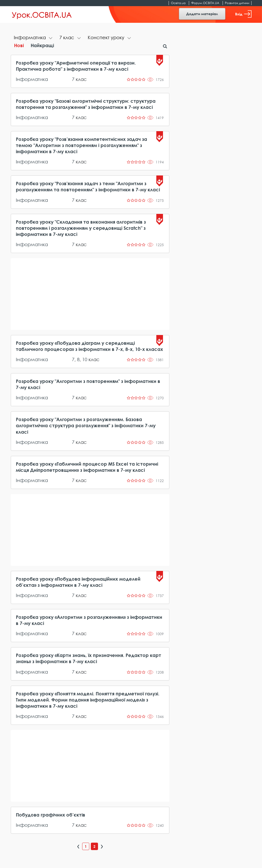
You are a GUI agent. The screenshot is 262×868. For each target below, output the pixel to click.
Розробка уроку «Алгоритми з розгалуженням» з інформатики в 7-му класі (89, 620)
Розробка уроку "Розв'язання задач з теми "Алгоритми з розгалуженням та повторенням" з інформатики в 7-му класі (88, 186)
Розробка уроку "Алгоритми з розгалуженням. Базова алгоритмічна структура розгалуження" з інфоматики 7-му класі (86, 425)
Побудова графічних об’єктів (51, 815)
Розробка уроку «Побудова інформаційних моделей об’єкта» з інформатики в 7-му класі (78, 582)
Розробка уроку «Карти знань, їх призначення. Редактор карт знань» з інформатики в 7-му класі (89, 658)
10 (85, 359)
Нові (19, 45)
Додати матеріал (202, 14)
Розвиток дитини (237, 3)
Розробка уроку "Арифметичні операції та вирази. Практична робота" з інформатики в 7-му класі (76, 66)
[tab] (34, 38)
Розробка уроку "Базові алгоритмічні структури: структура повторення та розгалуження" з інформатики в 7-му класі (86, 104)
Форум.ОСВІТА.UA (205, 3)
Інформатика (32, 79)
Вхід (243, 14)
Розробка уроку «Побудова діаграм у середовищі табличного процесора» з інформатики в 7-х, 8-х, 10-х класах (89, 346)
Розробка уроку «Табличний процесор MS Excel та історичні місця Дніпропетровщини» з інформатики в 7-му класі (87, 467)
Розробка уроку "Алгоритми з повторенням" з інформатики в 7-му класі (88, 384)
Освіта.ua (178, 3)
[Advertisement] (90, 294)
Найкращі (42, 45)
